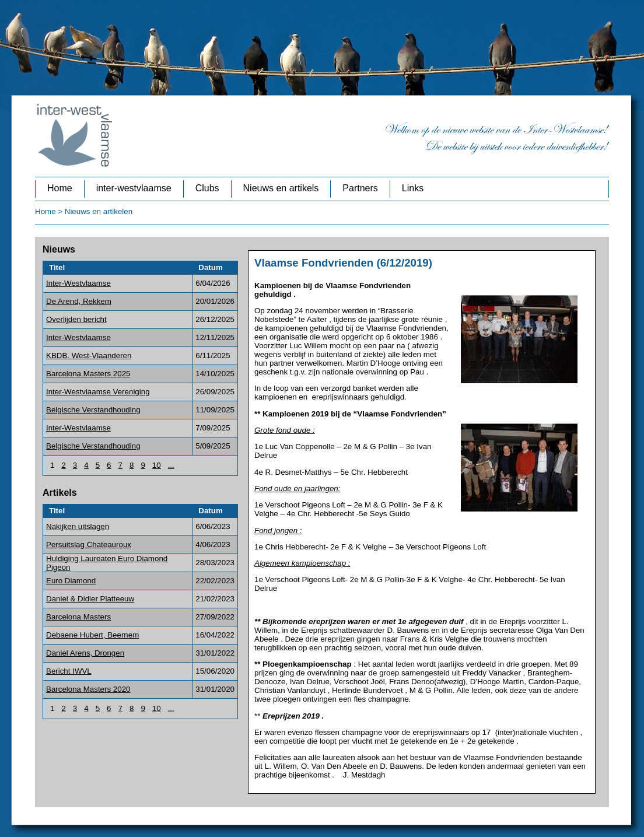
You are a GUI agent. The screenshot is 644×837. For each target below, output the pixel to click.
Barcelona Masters (78, 617)
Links (413, 188)
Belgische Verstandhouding (93, 410)
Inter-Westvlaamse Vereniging (98, 392)
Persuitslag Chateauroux (89, 544)
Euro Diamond (71, 581)
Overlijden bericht (76, 319)
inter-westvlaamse (134, 188)
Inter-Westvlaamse (78, 283)
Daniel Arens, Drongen (85, 653)
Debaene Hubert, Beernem (92, 635)
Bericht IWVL (69, 671)
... (171, 465)
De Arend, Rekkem (79, 301)
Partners (360, 188)
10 (157, 465)
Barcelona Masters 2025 (88, 374)
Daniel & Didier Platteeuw (90, 599)
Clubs (207, 188)
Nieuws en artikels (281, 188)
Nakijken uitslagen (78, 526)
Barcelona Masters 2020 (88, 689)
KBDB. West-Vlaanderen (89, 356)
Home (60, 188)
